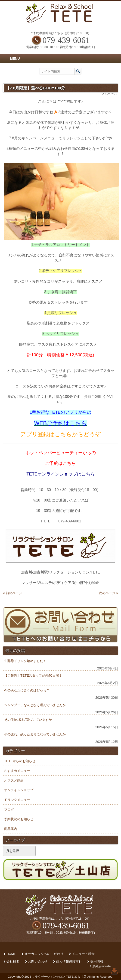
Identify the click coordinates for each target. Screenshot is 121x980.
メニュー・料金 (83, 954)
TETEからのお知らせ (20, 761)
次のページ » (109, 593)
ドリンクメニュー (17, 800)
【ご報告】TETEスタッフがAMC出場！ (33, 675)
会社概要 (13, 962)
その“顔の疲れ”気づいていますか (28, 720)
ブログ (9, 810)
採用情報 (97, 962)
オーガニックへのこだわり (44, 954)
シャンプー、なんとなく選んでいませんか (35, 705)
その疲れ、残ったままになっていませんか (35, 734)
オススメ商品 (14, 780)
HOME (11, 954)
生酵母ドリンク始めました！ (25, 661)
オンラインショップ (19, 790)
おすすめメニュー (17, 771)
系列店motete (101, 966)
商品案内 (11, 829)
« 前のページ (12, 593)
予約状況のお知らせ (19, 819)
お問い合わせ (38, 962)
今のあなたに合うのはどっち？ (27, 690)
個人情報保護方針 (69, 962)
